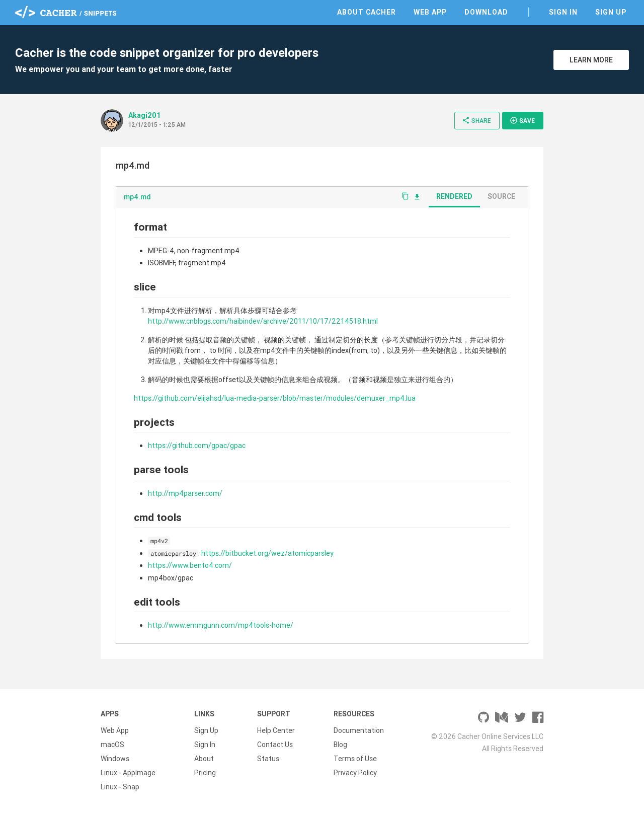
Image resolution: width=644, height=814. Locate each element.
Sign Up (611, 12)
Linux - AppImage (128, 773)
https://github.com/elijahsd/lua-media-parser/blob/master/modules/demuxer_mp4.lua (275, 398)
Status (268, 759)
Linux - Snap (120, 787)
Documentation (359, 730)
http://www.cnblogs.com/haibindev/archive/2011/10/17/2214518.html (263, 321)
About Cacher (367, 12)
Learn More (591, 60)
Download (486, 12)
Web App (430, 12)
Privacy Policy (355, 773)
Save (522, 120)
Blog (340, 745)
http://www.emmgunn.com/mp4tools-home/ (221, 625)
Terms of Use (355, 759)
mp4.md (137, 197)
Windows (115, 759)
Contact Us (275, 745)
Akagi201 (145, 115)
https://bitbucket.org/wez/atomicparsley (267, 553)
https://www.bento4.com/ (190, 565)
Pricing (205, 773)
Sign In (563, 12)
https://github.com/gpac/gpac (197, 446)
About (204, 759)
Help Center (276, 730)
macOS (112, 745)
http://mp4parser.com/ (185, 493)
